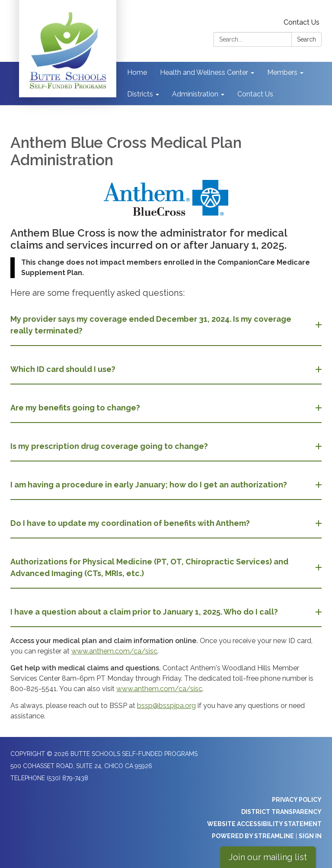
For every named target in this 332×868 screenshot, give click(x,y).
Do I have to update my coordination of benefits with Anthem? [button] (131, 523)
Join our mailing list (268, 857)
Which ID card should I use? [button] (64, 369)
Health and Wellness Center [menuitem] (204, 72)
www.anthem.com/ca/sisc (114, 651)
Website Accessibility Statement (264, 824)
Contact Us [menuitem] (255, 94)
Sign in (310, 836)
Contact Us (302, 22)
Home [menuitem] (137, 72)
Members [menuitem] (282, 72)
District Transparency (281, 812)
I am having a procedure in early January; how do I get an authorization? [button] (150, 485)
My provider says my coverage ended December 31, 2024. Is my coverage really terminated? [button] (151, 325)
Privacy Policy (297, 800)
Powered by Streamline (253, 836)
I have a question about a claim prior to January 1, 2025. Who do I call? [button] (145, 612)
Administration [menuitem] (195, 94)
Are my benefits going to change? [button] (76, 408)
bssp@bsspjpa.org (166, 706)
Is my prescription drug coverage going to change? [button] (110, 446)
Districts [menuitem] (140, 94)
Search (306, 39)
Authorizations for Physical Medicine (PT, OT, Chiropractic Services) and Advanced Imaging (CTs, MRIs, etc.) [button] (149, 567)
